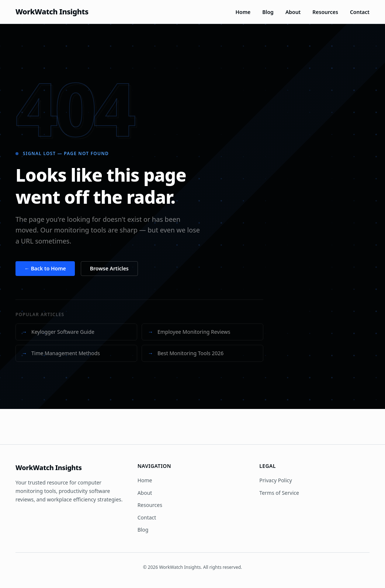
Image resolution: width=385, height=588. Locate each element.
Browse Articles (109, 268)
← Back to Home (45, 268)
